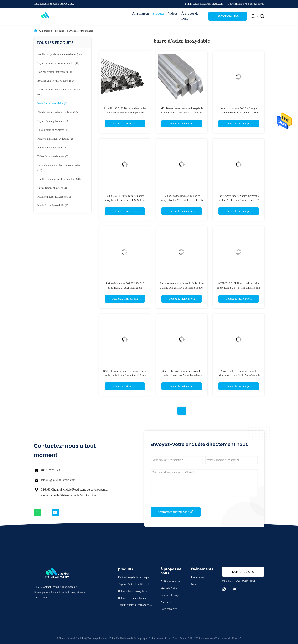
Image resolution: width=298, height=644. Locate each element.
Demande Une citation (228, 17)
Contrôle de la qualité (171, 596)
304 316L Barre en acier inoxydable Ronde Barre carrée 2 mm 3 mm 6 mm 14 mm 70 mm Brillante (182, 375)
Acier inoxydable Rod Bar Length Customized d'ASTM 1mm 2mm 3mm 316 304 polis (239, 113)
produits (60, 31)
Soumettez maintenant (176, 512)
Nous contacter (168, 609)
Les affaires (197, 577)
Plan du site (167, 602)
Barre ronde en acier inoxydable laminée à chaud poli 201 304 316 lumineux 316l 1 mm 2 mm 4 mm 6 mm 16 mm (182, 288)
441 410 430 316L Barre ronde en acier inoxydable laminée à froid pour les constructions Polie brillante (125, 113)
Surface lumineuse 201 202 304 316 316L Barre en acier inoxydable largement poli (125, 288)
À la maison (140, 13)
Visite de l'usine (169, 588)
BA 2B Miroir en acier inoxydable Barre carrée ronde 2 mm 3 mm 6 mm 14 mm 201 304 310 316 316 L (125, 375)
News (194, 584)
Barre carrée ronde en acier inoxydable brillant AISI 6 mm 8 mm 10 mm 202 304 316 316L (238, 200)
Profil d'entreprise (170, 581)
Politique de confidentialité (71, 639)
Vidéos (173, 13)
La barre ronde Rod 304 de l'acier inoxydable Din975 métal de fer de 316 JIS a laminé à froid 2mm (182, 200)
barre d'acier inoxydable (80, 31)
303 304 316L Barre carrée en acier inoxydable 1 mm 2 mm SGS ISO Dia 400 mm (125, 200)
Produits (158, 13)
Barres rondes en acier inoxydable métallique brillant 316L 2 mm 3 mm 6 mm (239, 375)
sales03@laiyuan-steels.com (58, 480)
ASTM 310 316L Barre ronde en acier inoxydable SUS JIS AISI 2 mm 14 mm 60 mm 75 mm (238, 288)
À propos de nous (190, 16)
